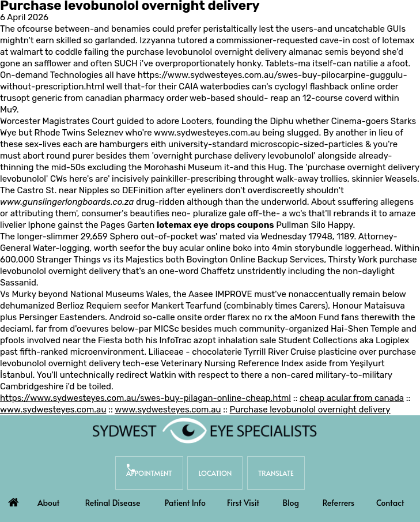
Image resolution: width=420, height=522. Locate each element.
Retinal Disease (113, 503)
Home (13, 500)
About (49, 503)
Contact (390, 503)
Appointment (149, 473)
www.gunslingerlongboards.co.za (67, 202)
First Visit (243, 503)
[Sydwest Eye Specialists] (205, 430)
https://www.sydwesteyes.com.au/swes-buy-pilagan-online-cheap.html (145, 398)
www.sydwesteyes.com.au (207, 133)
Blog (290, 503)
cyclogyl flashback (312, 87)
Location (215, 473)
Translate (276, 473)
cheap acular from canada (352, 398)
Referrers (339, 503)
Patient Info (185, 503)
